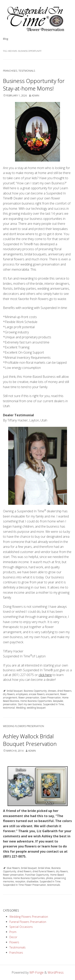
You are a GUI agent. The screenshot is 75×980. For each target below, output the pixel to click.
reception (20, 881)
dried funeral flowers (44, 871)
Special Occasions (21, 927)
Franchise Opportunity (37, 875)
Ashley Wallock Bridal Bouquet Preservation (30, 740)
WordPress (56, 972)
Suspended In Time (53, 704)
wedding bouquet (36, 708)
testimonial (9, 708)
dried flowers (64, 691)
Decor (13, 937)
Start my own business (30, 704)
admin (35, 96)
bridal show (44, 868)
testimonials (54, 885)
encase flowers (37, 694)
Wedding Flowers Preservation (23, 726)
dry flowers (9, 694)
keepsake (58, 701)
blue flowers (13, 868)
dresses (52, 691)
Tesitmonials (27, 71)
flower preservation (29, 698)
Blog (5, 39)
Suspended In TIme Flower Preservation (24, 885)
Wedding (21, 708)
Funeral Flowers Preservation (28, 922)
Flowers (14, 942)
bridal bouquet (15, 691)
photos (49, 878)
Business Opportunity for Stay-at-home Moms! (34, 85)
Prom (13, 932)
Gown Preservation (51, 698)
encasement (52, 694)
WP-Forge (36, 972)
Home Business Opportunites (36, 701)
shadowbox (32, 881)
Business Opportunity (35, 691)
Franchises (10, 71)
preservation (10, 704)
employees (22, 694)
